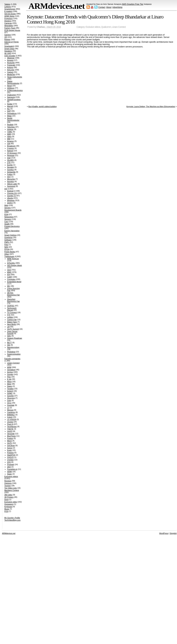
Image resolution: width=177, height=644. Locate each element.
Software (8, 240)
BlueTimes (11, 436)
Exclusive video (11, 502)
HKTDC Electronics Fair (13, 294)
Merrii (9, 441)
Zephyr (10, 203)
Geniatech (11, 370)
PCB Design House (12, 30)
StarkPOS (11, 455)
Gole (9, 400)
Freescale (11, 65)
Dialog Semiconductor (13, 82)
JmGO (10, 431)
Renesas (11, 155)
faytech (10, 391)
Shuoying (11, 398)
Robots (7, 39)
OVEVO (10, 457)
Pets (6, 245)
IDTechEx (11, 263)
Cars (6, 222)
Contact (102, 7)
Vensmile (11, 434)
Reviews (8, 481)
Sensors (8, 219)
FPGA (7, 249)
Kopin (9, 450)
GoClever (11, 445)
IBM (9, 139)
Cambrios (11, 412)
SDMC (10, 393)
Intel (9, 158)
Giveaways (9, 504)
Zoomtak (11, 405)
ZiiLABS (10, 160)
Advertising (117, 7)
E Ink (9, 379)
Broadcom (11, 146)
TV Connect (12, 312)
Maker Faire (12, 322)
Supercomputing (14, 354)
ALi (8, 109)
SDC (9, 336)
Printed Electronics (12, 226)
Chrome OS (12, 193)
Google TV (11, 196)
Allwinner (11, 58)
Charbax (41, 27)
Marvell (10, 106)
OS (6, 189)
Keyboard (8, 507)
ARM (9, 367)
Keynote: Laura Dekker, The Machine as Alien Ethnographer (151, 106)
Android (10, 191)
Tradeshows (9, 256)
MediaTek (11, 74)
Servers (8, 208)
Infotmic (10, 129)
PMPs (7, 242)
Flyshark (11, 464)
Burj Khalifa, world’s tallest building (43, 106)
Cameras (8, 23)
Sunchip (10, 396)
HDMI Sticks (9, 16)
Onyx (9, 403)
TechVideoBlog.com (12, 520)
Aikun (9, 381)
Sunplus (10, 170)
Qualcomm (106, 27)
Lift (8, 327)
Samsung (11, 97)
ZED (9, 467)
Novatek (11, 167)
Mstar (9, 116)
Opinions (8, 483)
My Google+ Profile (12, 518)
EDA (6, 214)
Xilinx (9, 136)
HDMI (9, 472)
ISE (9, 345)
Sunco (10, 448)
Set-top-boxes (10, 14)
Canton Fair (12, 320)
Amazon (11, 141)
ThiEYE (10, 429)
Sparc (9, 474)
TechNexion (12, 427)
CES (9, 270)
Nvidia (10, 104)
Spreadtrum (12, 113)
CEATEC (11, 306)
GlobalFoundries (14, 100)
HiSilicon (11, 88)
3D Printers (9, 497)
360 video (8, 495)
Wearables (9, 26)
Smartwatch (9, 46)
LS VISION (12, 419)
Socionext (11, 186)
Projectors (9, 18)
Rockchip (11, 63)
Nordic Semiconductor (13, 119)
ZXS (9, 462)
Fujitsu (10, 174)
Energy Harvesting (12, 231)
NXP (9, 111)
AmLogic (11, 70)
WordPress (164, 533)
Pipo (9, 377)
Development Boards (13, 210)
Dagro (10, 386)
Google (10, 374)
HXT (9, 177)
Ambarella (11, 172)
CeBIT (10, 277)
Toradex (10, 389)
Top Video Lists (11, 488)
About (109, 7)
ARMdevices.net (57, 6)
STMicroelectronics (15, 90)
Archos (10, 372)
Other (7, 254)
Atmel (9, 86)
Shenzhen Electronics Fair (13, 300)
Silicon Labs (12, 184)
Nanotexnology (13, 347)
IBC (9, 286)
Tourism (8, 486)
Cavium (10, 72)
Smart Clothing (10, 235)
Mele (9, 384)
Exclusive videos (93, 27)
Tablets (7, 4)
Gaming (8, 35)
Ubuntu (10, 198)
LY (8, 408)
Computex (11, 279)
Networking (9, 217)
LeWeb (10, 317)
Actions (10, 67)
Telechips (11, 127)
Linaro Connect (119, 27)
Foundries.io (12, 469)
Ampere (10, 60)
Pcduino (10, 453)
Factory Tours (10, 28)
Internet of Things (12, 42)
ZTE (9, 162)
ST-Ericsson (12, 153)
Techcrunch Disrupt (12, 309)
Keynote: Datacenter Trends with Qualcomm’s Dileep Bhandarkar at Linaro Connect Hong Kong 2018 (95, 19)
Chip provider (10, 56)
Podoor (10, 438)
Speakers (8, 51)
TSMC (10, 132)
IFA (8, 275)
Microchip (11, 179)
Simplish (173, 533)
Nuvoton (11, 181)
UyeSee (10, 460)
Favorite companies (12, 359)
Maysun (10, 410)
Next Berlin (12, 324)
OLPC (10, 443)
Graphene (8, 237)
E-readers (8, 11)
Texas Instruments (15, 77)
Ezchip (10, 165)
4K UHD (8, 53)
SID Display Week (14, 265)
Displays (8, 21)
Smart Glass (9, 49)
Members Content (12, 490)
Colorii (10, 417)
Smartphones (10, 9)
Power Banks (10, 252)
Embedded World (14, 282)
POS (6, 511)
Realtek (10, 125)
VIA (9, 144)
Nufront (10, 151)
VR (6, 37)
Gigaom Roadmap (15, 338)
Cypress (11, 148)
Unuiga (10, 422)
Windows (11, 200)
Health (7, 224)
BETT (9, 343)
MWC (9, 272)
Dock (7, 499)
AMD (9, 134)
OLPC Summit (13, 329)
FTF (9, 315)
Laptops (8, 7)
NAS (6, 247)
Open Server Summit (12, 332)
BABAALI (11, 415)
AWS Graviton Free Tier (132, 4)
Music (7, 509)
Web (6, 205)
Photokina (11, 352)
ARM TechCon (13, 259)
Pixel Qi (10, 424)
